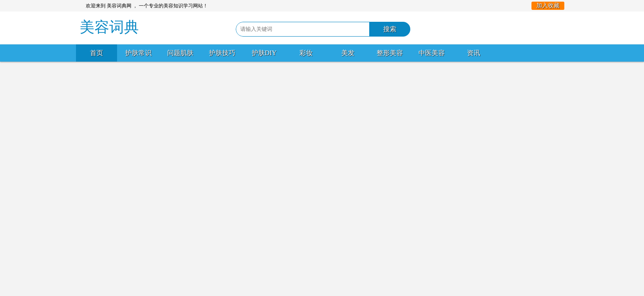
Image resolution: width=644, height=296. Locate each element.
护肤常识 (138, 53)
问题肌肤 (180, 53)
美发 (348, 53)
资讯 (474, 53)
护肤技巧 (222, 53)
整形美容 (390, 53)
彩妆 (306, 53)
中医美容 (432, 53)
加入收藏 (548, 6)
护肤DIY (264, 53)
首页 (97, 53)
